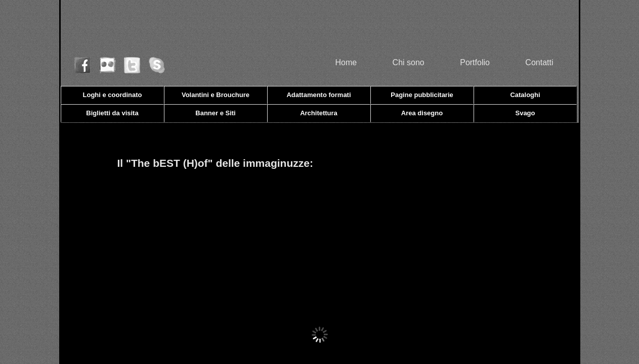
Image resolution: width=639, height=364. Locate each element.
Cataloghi (525, 95)
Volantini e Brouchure (216, 95)
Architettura (319, 113)
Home (346, 62)
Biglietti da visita (112, 113)
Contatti (539, 62)
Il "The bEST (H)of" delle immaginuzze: (215, 163)
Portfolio (475, 62)
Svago (525, 113)
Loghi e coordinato (113, 95)
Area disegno (422, 113)
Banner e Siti (215, 113)
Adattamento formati (318, 95)
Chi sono (409, 62)
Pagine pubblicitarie (422, 95)
